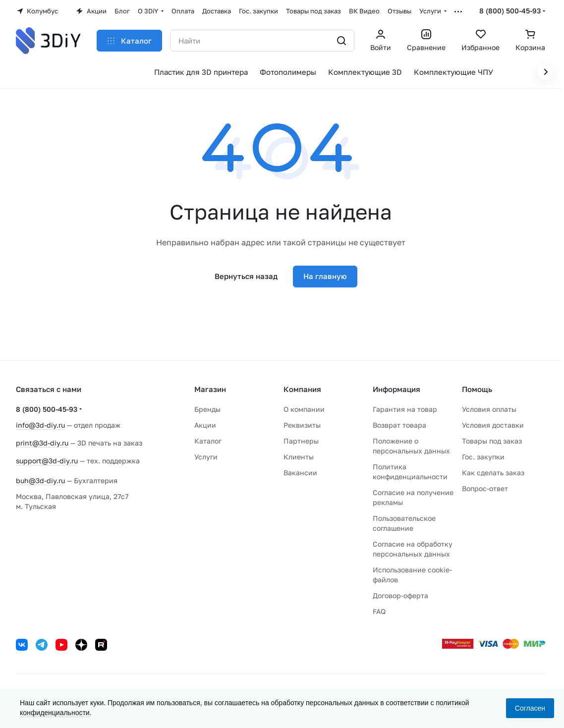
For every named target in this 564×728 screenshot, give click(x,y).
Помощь (477, 389)
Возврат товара (399, 425)
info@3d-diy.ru (40, 425)
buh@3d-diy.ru (40, 480)
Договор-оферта (400, 595)
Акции (205, 425)
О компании (304, 409)
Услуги (206, 457)
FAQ (379, 611)
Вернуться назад (246, 276)
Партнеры (301, 441)
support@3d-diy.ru (47, 461)
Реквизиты (302, 425)
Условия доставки (493, 425)
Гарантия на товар (405, 409)
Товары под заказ (492, 441)
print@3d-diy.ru (42, 443)
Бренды (207, 409)
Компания (302, 389)
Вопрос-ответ (485, 488)
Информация (396, 389)
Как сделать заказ (493, 473)
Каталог (208, 441)
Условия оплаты (489, 409)
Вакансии (300, 473)
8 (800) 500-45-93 (510, 11)
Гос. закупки (483, 457)
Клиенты (299, 457)
